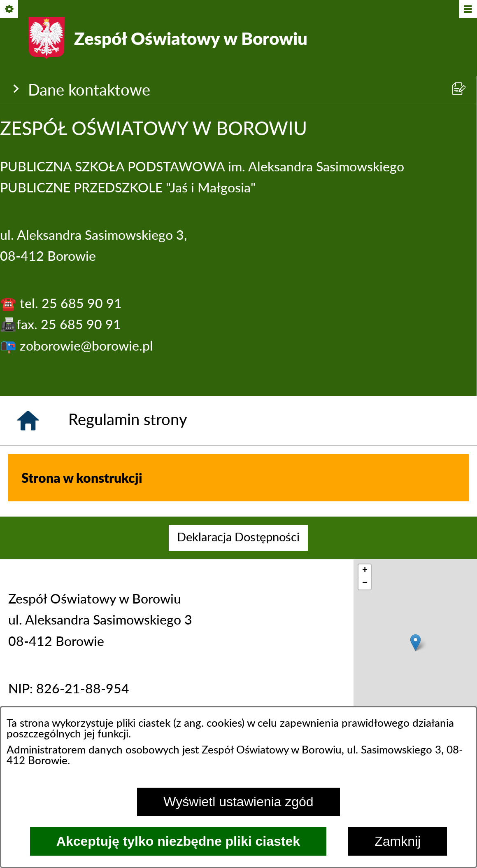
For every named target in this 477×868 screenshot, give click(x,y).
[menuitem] (238, 538)
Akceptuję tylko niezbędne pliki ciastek (178, 841)
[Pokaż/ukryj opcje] (10, 10)
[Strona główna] (28, 421)
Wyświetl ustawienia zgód (238, 802)
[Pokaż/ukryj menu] (467, 10)
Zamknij (398, 841)
